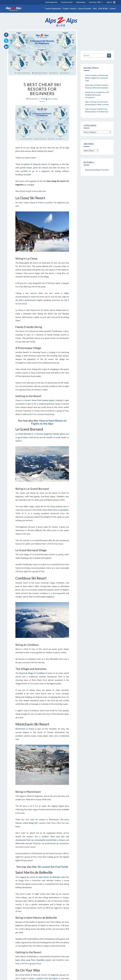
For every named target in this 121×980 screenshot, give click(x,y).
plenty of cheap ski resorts (36, 164)
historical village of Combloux (32, 673)
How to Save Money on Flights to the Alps (49, 422)
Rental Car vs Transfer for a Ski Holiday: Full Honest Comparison (97, 95)
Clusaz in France (37, 203)
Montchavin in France (25, 729)
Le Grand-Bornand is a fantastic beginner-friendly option (40, 434)
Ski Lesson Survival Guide (53, 867)
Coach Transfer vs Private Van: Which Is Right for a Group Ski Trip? (97, 78)
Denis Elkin (53, 99)
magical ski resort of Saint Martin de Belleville (40, 877)
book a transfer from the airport (44, 978)
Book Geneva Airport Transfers (97, 170)
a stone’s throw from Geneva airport (39, 400)
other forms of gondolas (58, 510)
